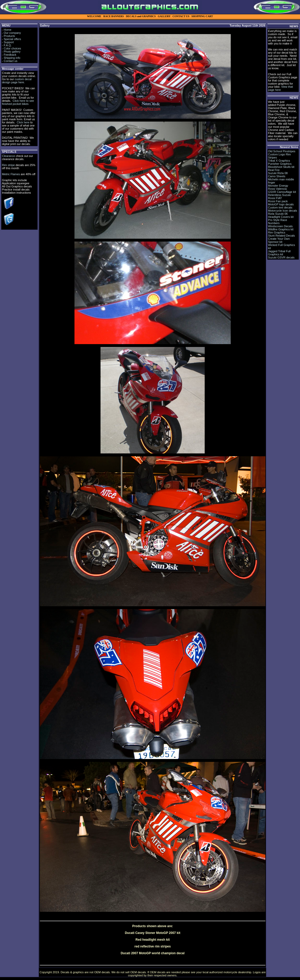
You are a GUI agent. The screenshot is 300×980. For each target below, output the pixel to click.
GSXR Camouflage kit (282, 192)
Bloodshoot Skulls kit (281, 167)
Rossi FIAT (275, 198)
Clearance (8, 156)
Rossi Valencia (277, 189)
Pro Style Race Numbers (277, 222)
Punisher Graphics (280, 164)
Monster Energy (278, 186)
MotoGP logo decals (281, 204)
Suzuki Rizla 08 (278, 173)
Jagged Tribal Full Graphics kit (279, 253)
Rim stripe (8, 165)
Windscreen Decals (280, 226)
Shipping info (12, 58)
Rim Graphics (277, 232)
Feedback (10, 55)
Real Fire (274, 170)
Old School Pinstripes (282, 151)
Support (9, 42)
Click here (23, 122)
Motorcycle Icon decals (283, 211)
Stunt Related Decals (281, 236)
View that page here (280, 88)
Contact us (11, 61)
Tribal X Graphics (279, 161)
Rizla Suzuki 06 (278, 214)
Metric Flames (11, 174)
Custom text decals (280, 207)
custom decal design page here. (17, 81)
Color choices (12, 48)
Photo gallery (12, 52)
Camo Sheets (277, 176)
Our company (12, 33)
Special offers (12, 39)
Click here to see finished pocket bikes (18, 102)
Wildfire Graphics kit (281, 229)
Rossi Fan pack (278, 201)
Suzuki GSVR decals (281, 257)
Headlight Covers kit (281, 217)
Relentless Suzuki (279, 195)
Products (9, 36)
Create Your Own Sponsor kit (279, 240)
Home (7, 30)
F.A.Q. (8, 45)
